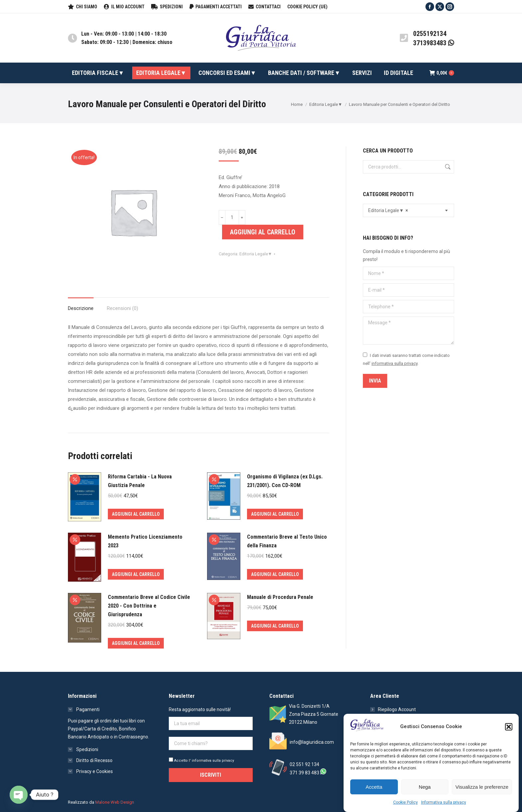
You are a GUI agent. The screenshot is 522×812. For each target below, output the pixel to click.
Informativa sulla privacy (444, 802)
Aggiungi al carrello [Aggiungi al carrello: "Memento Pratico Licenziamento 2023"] (136, 574)
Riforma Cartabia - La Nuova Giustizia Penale (140, 481)
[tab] (81, 305)
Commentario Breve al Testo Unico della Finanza (287, 541)
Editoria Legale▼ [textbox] (388, 210)
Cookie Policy (405, 802)
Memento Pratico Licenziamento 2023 (145, 541)
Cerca (447, 167)
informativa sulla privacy (394, 363)
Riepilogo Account (397, 709)
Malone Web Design (115, 802)
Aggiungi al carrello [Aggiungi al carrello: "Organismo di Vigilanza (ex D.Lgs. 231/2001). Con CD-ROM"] (275, 514)
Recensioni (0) (123, 308)
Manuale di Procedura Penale (280, 597)
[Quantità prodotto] (232, 217)
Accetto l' (201, 761)
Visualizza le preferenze (482, 787)
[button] (509, 727)
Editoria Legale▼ (256, 254)
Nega (425, 787)
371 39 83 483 (304, 773)
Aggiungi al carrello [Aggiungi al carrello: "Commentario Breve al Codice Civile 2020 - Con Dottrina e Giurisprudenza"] (136, 643)
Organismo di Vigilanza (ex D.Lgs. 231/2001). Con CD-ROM (285, 481)
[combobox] (408, 210)
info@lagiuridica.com (312, 742)
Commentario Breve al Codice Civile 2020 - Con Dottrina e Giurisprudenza (149, 606)
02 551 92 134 (304, 764)
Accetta (374, 787)
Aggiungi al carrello (263, 232)
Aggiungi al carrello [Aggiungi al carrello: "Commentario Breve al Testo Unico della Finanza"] (275, 574)
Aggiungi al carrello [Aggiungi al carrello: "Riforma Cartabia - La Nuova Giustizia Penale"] (136, 514)
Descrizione (81, 308)
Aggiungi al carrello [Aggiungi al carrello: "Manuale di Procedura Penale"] (275, 626)
